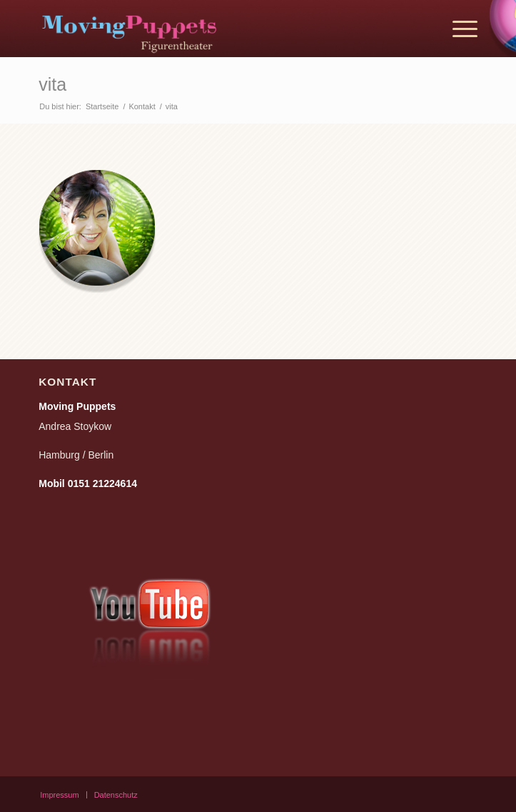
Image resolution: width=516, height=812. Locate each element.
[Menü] (458, 29)
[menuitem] (458, 29)
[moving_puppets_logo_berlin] (214, 29)
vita (52, 84)
